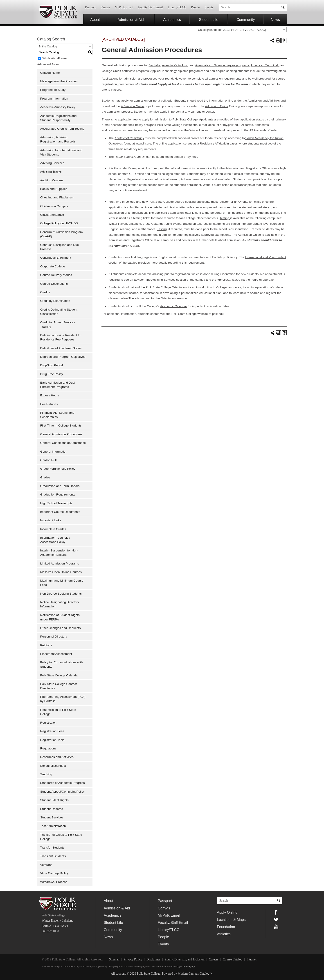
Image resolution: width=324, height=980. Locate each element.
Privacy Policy (133, 959)
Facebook (276, 912)
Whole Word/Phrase (55, 58)
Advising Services (52, 163)
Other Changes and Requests (61, 628)
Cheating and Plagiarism (57, 197)
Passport (90, 7)
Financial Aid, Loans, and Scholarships (57, 415)
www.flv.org (143, 143)
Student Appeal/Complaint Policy (62, 792)
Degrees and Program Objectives (63, 357)
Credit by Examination (55, 301)
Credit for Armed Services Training (58, 324)
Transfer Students (52, 848)
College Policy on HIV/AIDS (59, 223)
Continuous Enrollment (56, 258)
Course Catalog (233, 959)
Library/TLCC (177, 7)
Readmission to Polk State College (58, 712)
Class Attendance (52, 215)
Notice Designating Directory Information (60, 604)
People (195, 7)
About (95, 20)
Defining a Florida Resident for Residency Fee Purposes (61, 337)
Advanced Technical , (265, 65)
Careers (214, 959)
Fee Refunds (49, 404)
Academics (172, 20)
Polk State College (58, 12)
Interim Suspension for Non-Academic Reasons (59, 553)
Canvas (105, 7)
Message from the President (59, 81)
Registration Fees (52, 731)
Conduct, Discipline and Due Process (60, 247)
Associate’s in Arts (175, 65)
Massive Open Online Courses (61, 572)
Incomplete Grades (53, 529)
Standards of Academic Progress (63, 783)
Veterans (46, 865)
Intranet (252, 959)
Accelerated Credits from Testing (62, 129)
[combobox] (242, 30)
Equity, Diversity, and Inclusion (185, 959)
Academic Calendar (174, 306)
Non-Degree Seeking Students (61, 594)
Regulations (48, 748)
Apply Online (227, 912)
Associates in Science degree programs (222, 65)
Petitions (46, 645)
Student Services (52, 817)
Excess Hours (50, 395)
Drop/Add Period (52, 365)
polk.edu (167, 101)
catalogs (121, 974)
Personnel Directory (54, 637)
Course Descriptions (54, 284)
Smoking (46, 774)
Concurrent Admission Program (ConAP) (62, 234)
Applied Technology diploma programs (176, 71)
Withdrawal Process (54, 882)
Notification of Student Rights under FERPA (60, 617)
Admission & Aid (131, 20)
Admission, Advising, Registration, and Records (58, 139)
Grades (45, 477)
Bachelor (155, 65)
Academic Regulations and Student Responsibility (58, 118)
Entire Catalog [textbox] (48, 46)
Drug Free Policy (52, 374)
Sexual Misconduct (53, 766)
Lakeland (67, 921)
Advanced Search (49, 64)
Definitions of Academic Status (61, 348)
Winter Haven (50, 921)
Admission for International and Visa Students (61, 152)
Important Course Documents (60, 512)
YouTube (276, 927)
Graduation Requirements (58, 494)
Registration (48, 723)
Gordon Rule (49, 460)
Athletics (224, 934)
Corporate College (53, 266)
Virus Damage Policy (54, 873)
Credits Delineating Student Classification (59, 312)
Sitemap (114, 959)
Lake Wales (61, 926)
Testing (225, 218)
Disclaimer (153, 959)
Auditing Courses (52, 180)
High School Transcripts (56, 503)
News (275, 20)
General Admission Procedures (61, 434)
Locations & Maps (231, 920)
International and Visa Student (265, 257)
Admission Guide (217, 106)
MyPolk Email (124, 7)
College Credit (111, 71)
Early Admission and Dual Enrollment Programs (58, 385)
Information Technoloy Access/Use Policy (55, 540)
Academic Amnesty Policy (58, 107)
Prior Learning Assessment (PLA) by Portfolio (63, 699)
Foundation (226, 927)
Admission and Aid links (264, 101)
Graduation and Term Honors (60, 486)
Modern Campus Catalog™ (195, 974)
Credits (45, 292)
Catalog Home (50, 73)
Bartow (46, 926)
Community (246, 20)
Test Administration (53, 826)
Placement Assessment (56, 654)
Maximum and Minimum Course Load (62, 583)
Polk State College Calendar (60, 675)
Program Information (54, 99)
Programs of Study (53, 90)
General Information (54, 452)
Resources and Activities (57, 757)
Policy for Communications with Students (62, 664)
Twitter (276, 920)
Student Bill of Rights (54, 800)
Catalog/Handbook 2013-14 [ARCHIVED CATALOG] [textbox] (232, 30)
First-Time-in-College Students (61, 426)
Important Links (51, 520)
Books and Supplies (54, 189)
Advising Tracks (51, 172)
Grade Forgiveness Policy (58, 469)
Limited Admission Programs (60, 563)
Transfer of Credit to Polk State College (61, 837)
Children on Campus (54, 206)
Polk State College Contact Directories (58, 686)
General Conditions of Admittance (63, 443)
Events (209, 7)
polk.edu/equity (187, 966)
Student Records (52, 809)
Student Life (209, 20)
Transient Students (53, 856)
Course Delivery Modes (56, 275)
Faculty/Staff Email (151, 7)
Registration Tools (52, 740)
